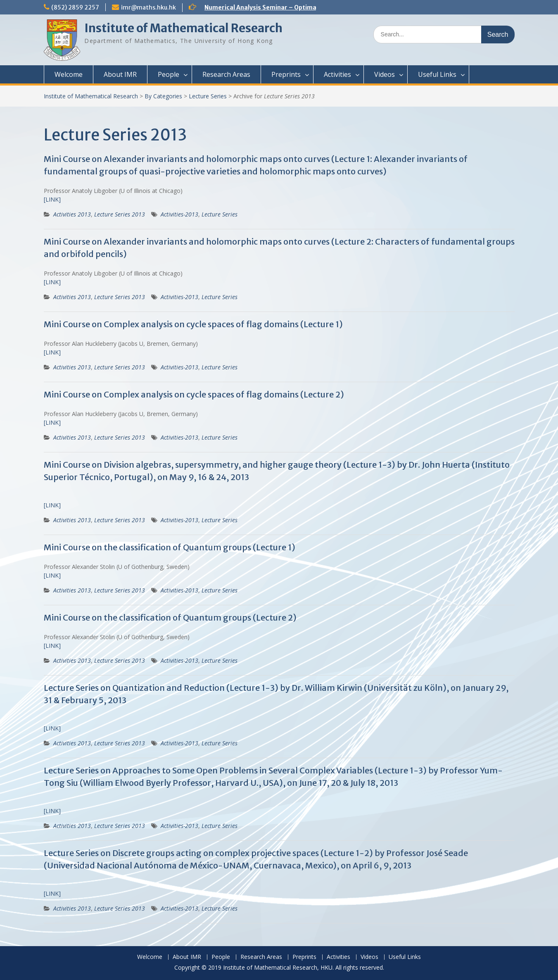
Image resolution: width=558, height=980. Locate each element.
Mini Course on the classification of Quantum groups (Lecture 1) (170, 547)
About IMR (120, 74)
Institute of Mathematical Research (183, 28)
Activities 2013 (72, 214)
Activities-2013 (179, 214)
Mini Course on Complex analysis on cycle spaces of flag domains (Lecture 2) (194, 394)
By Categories (163, 96)
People (169, 74)
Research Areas (226, 74)
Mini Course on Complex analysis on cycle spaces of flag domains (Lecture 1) (193, 324)
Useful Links (437, 74)
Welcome (69, 74)
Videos (385, 74)
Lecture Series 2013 (120, 214)
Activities (337, 74)
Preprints (286, 74)
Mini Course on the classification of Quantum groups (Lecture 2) (170, 617)
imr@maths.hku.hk (148, 7)
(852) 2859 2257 (75, 7)
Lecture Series (208, 96)
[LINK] (52, 199)
